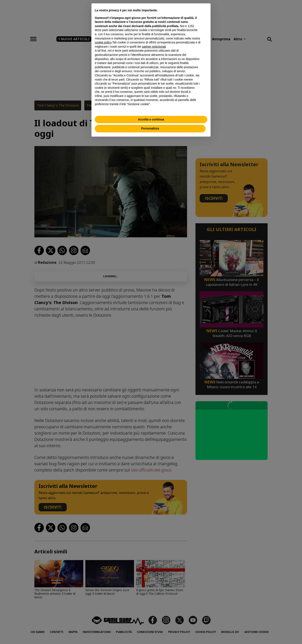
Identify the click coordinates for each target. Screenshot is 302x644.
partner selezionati (154, 47)
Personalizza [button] (150, 128)
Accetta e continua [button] (151, 119)
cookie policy (103, 42)
